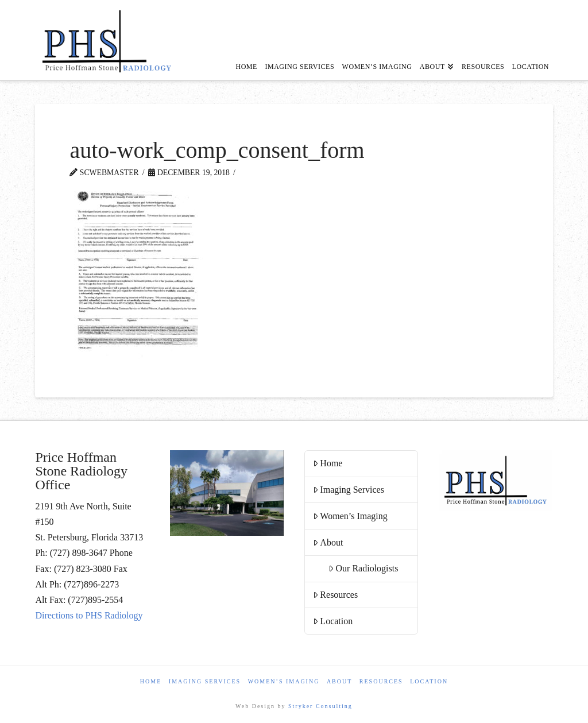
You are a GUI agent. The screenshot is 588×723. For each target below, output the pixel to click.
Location (333, 621)
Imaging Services (349, 490)
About (328, 542)
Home (328, 463)
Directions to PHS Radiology (89, 615)
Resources (336, 595)
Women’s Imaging (350, 516)
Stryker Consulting (320, 706)
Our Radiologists (363, 568)
